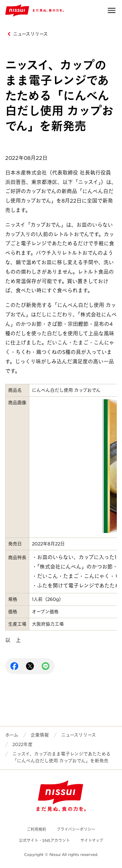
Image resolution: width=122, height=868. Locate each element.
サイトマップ (92, 840)
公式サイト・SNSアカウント (44, 840)
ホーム (12, 735)
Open (112, 10)
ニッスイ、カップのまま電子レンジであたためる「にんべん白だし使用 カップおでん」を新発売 (61, 757)
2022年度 (22, 744)
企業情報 (40, 735)
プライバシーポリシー (76, 829)
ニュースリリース (30, 34)
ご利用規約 (36, 829)
